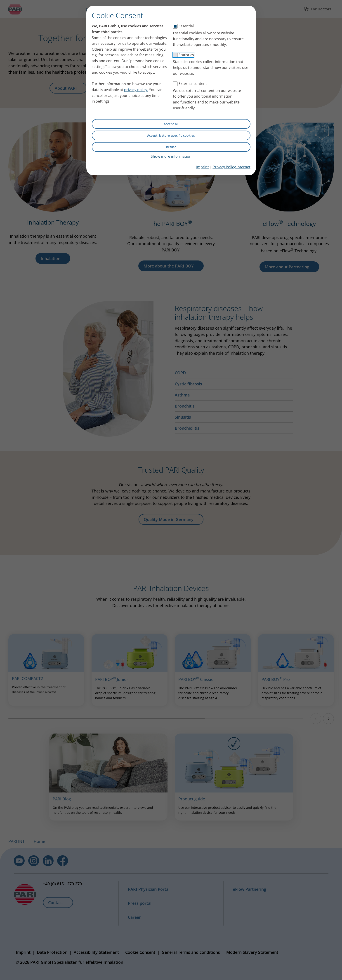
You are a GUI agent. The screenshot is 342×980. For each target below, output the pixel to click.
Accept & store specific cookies (171, 135)
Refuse (171, 147)
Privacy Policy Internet (232, 167)
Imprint (203, 167)
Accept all (171, 124)
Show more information (171, 156)
